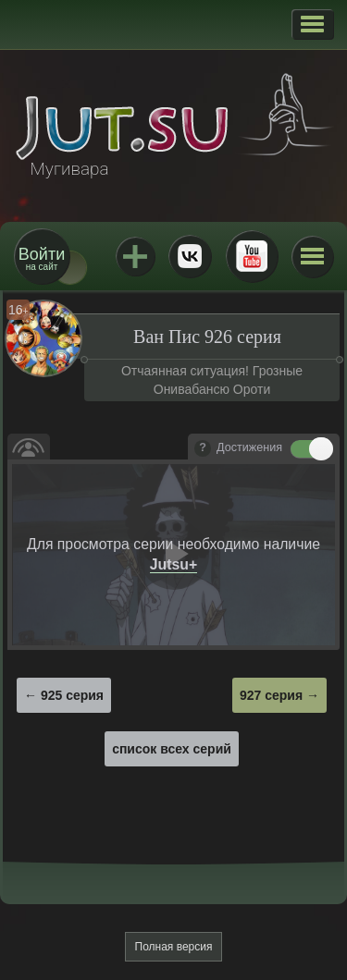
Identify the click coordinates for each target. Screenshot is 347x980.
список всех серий (172, 749)
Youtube (252, 256)
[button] (312, 24)
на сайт (42, 258)
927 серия (271, 695)
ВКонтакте (190, 256)
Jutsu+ (135, 256)
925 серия (72, 695)
